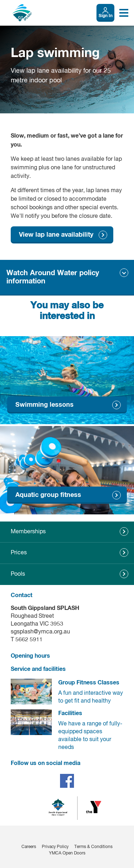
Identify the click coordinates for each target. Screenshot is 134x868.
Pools (18, 574)
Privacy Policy (55, 847)
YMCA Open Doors (67, 853)
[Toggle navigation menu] (124, 13)
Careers (29, 847)
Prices (19, 553)
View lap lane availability (56, 235)
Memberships (28, 532)
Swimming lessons (44, 405)
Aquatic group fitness (48, 495)
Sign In (106, 16)
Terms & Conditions (93, 847)
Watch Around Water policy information (53, 277)
